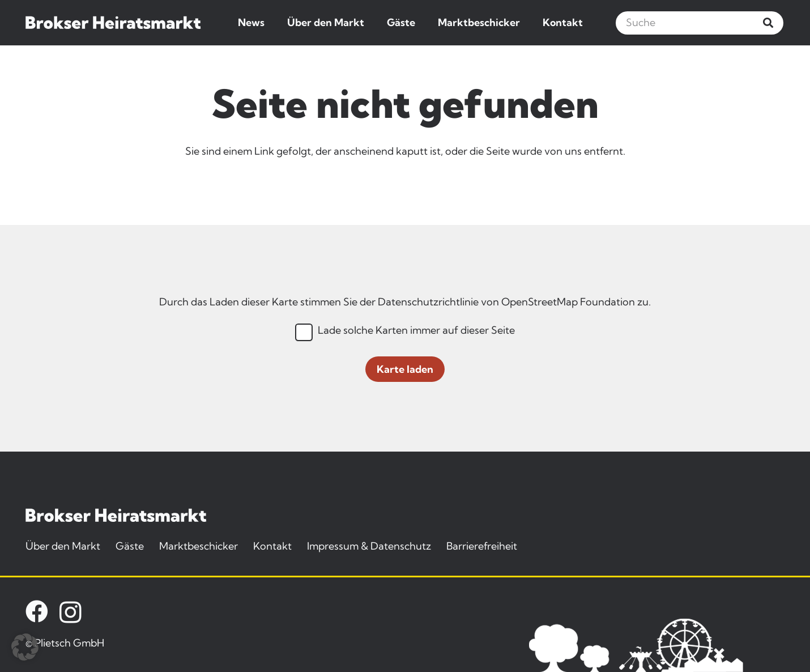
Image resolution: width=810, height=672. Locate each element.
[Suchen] (768, 23)
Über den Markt (63, 546)
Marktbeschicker (199, 546)
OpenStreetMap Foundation (568, 302)
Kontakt (272, 546)
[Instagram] (71, 613)
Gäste (130, 546)
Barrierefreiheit (482, 546)
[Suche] (700, 23)
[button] (25, 647)
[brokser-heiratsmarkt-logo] (113, 23)
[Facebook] (37, 611)
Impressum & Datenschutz (369, 546)
